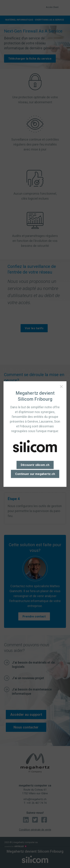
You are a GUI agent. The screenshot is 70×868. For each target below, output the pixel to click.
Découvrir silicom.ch (35, 465)
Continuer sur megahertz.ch (35, 474)
